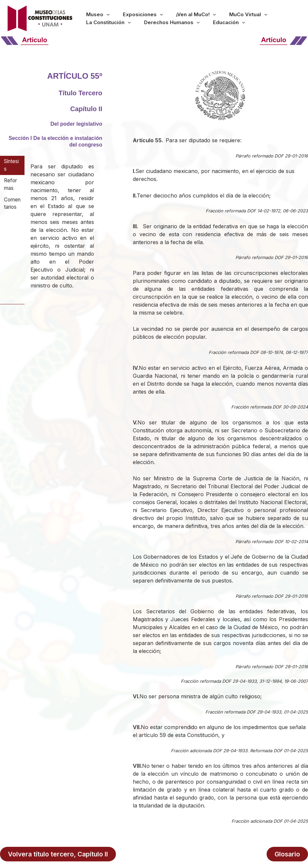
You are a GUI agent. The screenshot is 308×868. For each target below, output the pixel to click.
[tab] (12, 166)
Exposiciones (128, 13)
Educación (156, 24)
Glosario (288, 853)
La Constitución (258, 13)
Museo (93, 13)
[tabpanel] (62, 230)
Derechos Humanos (109, 24)
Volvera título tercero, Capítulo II (58, 853)
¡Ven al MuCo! (171, 13)
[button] (102, 13)
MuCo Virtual (213, 13)
